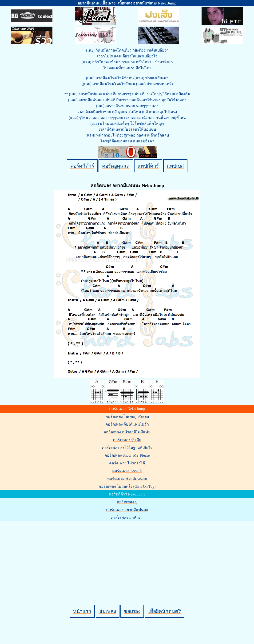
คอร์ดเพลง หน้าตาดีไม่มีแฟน (127, 432)
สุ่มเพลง (108, 611)
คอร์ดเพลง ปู (127, 502)
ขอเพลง (132, 611)
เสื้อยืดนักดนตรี (165, 611)
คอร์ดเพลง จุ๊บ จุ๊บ (127, 440)
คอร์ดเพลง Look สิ (127, 471)
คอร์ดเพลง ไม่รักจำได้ (127, 463)
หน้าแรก (82, 611)
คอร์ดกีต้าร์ (82, 166)
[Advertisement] (128, 555)
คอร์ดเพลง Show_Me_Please (127, 455)
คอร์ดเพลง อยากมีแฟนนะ (127, 510)
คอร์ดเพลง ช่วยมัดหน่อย (127, 479)
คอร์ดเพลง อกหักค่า (127, 517)
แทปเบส (175, 166)
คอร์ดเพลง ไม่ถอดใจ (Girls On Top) (127, 486)
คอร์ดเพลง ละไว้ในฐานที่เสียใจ (127, 448)
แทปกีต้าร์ (148, 166)
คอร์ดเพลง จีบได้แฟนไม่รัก (127, 424)
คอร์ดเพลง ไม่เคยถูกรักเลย (127, 417)
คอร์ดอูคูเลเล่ (116, 166)
